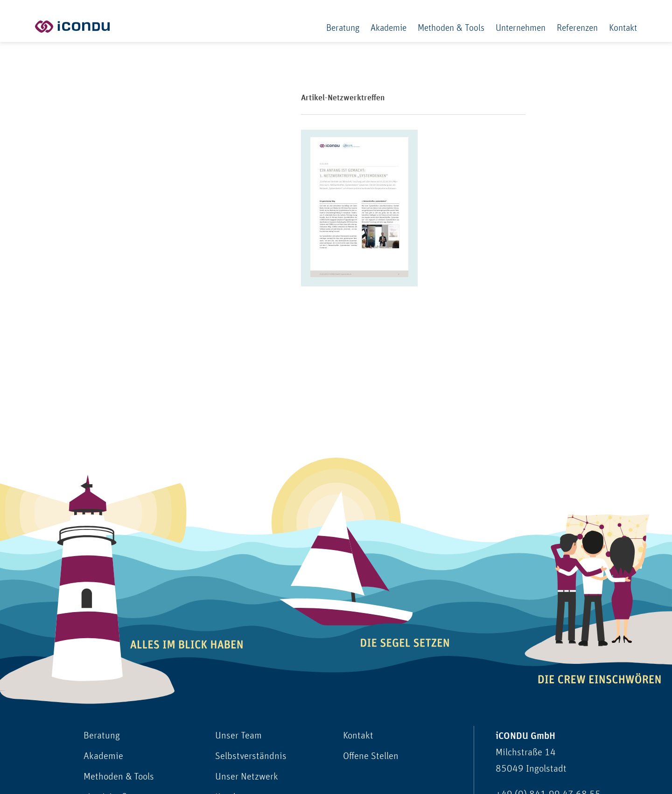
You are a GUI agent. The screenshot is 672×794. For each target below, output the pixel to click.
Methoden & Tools (451, 28)
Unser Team (238, 736)
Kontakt (623, 28)
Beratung (343, 28)
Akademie (388, 28)
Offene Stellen (371, 756)
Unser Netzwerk (247, 777)
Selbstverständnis (251, 756)
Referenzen (577, 28)
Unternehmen (521, 28)
